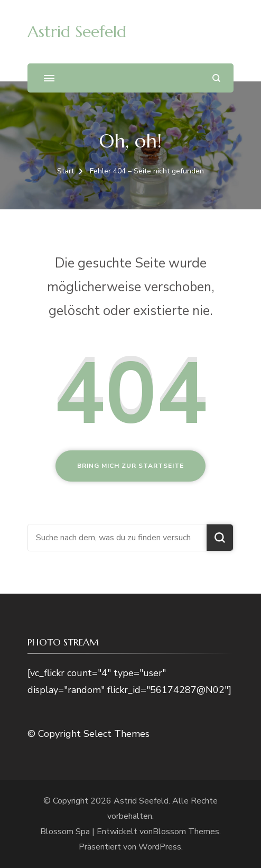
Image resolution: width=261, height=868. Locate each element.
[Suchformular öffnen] (216, 78)
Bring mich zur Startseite (130, 466)
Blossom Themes (186, 832)
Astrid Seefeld (77, 31)
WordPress (160, 847)
